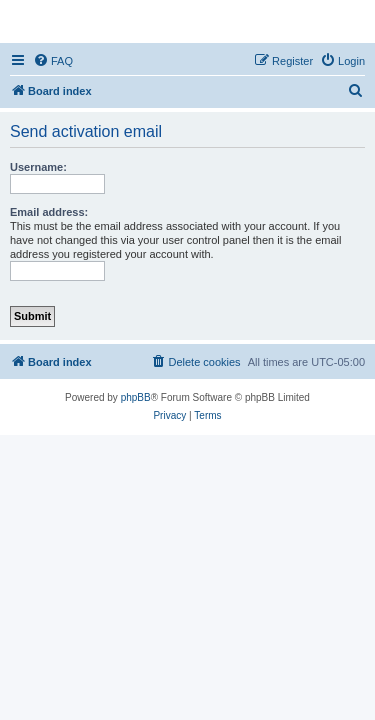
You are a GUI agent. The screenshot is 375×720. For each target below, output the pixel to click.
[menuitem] (53, 61)
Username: (38, 167)
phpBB (136, 397)
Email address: (49, 212)
